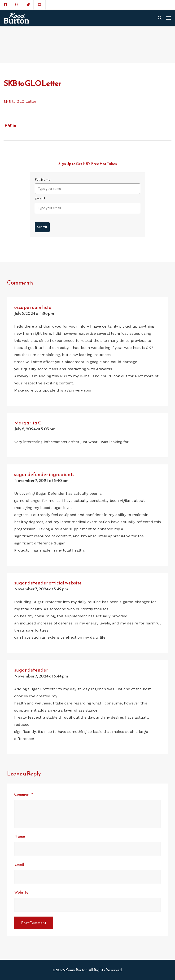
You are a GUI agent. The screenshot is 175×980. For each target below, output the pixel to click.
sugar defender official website (48, 583)
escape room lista (33, 307)
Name (20, 836)
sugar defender (31, 670)
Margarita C (28, 423)
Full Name (43, 180)
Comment (24, 794)
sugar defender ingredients (44, 474)
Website (21, 892)
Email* (40, 199)
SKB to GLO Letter (20, 101)
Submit (42, 227)
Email (19, 864)
